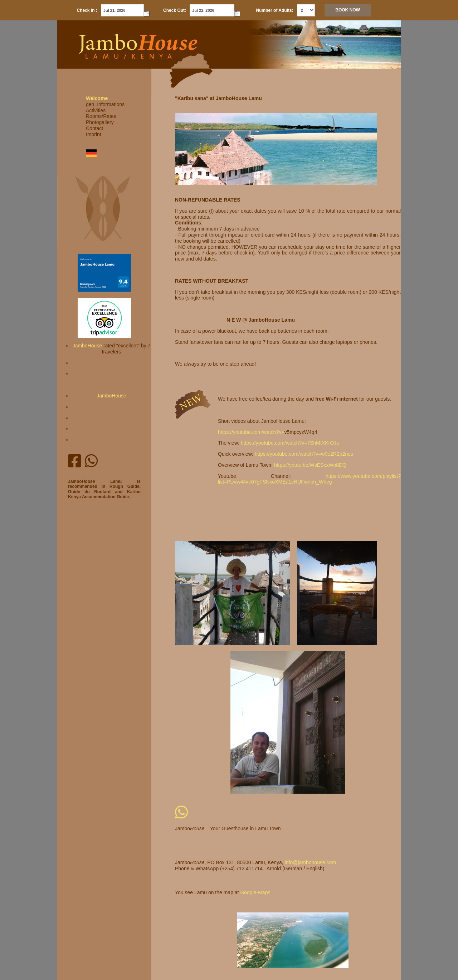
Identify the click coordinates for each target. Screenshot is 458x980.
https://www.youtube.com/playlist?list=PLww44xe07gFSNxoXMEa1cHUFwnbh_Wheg (309, 479)
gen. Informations (105, 104)
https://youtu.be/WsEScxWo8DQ (310, 465)
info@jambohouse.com (310, 862)
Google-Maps (255, 892)
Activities (96, 110)
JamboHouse (87, 346)
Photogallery (100, 122)
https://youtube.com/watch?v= (251, 432)
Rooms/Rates (101, 116)
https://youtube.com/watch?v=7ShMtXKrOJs (290, 443)
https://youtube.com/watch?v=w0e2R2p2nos (304, 454)
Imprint (94, 134)
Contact (94, 128)
